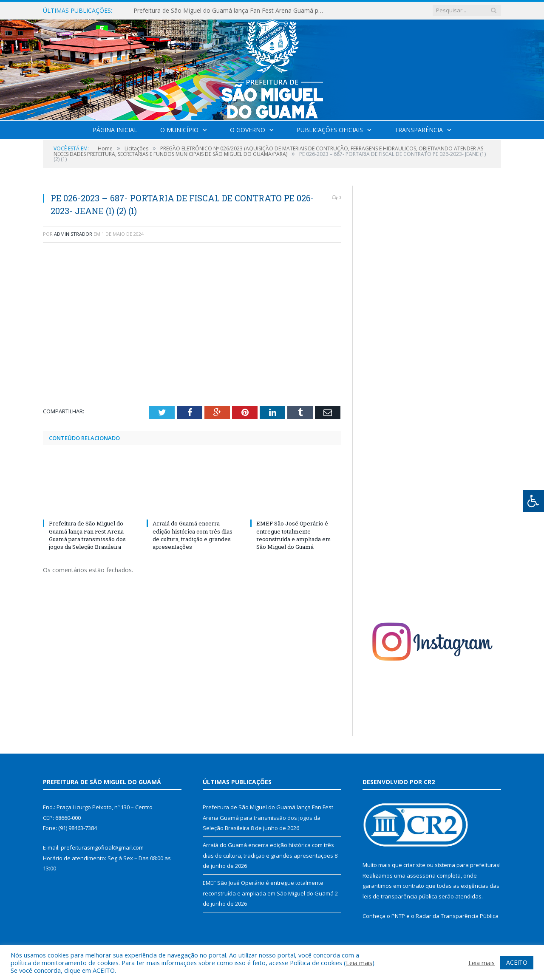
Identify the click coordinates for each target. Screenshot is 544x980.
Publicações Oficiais (330, 130)
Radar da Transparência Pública (457, 916)
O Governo (248, 130)
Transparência (419, 130)
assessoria (421, 876)
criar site (414, 865)
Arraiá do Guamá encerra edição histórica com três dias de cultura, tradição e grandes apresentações (193, 535)
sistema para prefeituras (467, 865)
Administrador (73, 234)
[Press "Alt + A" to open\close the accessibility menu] (534, 501)
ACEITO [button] (517, 962)
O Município (179, 130)
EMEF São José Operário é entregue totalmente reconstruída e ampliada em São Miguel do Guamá (294, 535)
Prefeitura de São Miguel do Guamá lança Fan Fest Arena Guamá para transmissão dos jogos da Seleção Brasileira (231, 11)
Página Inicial (115, 130)
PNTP (398, 916)
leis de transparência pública (400, 896)
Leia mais (359, 963)
